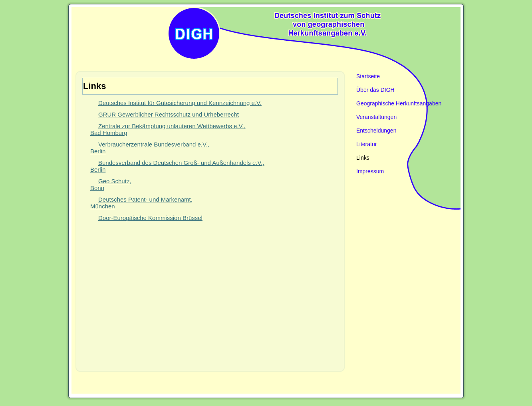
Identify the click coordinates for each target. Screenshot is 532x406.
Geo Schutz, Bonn (111, 184)
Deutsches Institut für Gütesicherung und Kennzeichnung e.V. (180, 103)
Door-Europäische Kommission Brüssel (150, 218)
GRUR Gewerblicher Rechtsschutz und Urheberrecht (169, 114)
